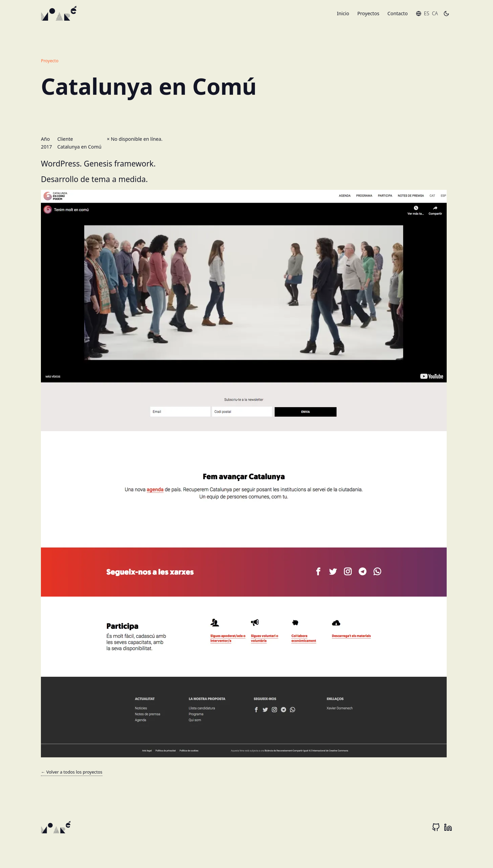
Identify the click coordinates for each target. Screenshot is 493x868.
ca (435, 13)
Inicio (343, 13)
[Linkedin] (448, 827)
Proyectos (368, 13)
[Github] (436, 827)
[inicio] (60, 14)
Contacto (398, 13)
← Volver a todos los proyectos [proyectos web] (72, 772)
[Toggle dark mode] (446, 14)
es (427, 13)
